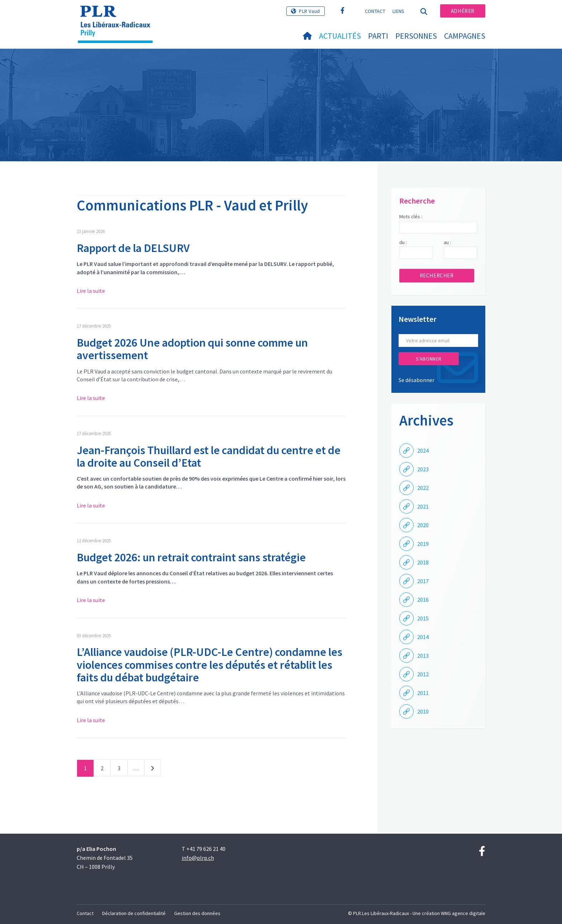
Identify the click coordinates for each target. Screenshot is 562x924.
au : (447, 242)
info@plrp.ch (198, 858)
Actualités (340, 36)
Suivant (153, 770)
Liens (399, 11)
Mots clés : (411, 216)
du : (403, 242)
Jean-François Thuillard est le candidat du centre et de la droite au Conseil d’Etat (209, 456)
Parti (378, 36)
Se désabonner (416, 380)
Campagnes (465, 36)
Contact (375, 11)
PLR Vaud (309, 11)
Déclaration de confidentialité (134, 913)
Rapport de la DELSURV (133, 248)
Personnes (416, 36)
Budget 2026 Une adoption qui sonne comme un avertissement (192, 349)
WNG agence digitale (463, 913)
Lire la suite (91, 291)
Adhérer (463, 11)
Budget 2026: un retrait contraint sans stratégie (191, 557)
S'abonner (429, 359)
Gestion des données (197, 913)
